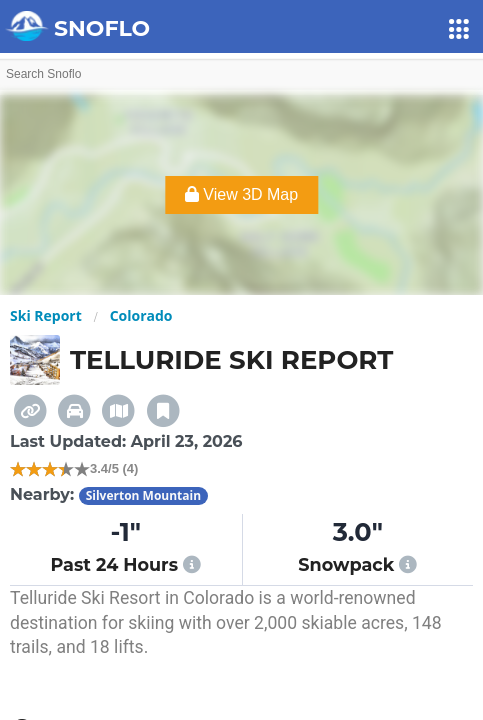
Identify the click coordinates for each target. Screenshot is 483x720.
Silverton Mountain (143, 495)
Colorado (141, 315)
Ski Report (46, 315)
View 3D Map (241, 194)
